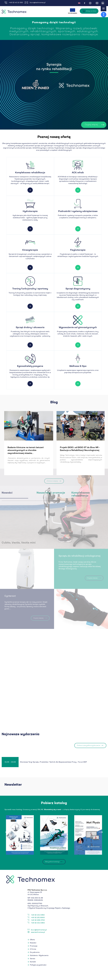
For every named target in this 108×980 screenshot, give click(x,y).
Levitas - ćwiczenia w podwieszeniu (38, 448)
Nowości (33, 943)
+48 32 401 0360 (38, 923)
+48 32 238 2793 (38, 921)
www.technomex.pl (38, 933)
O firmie (33, 950)
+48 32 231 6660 (38, 918)
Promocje (34, 947)
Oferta (32, 940)
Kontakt (33, 962)
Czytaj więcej (83, 125)
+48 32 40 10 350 (14, 3)
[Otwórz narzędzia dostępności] (104, 15)
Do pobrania (35, 953)
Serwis (33, 959)
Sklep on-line (91, 11)
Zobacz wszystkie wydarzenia (89, 746)
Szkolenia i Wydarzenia (39, 956)
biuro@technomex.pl (35, 3)
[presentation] (7, 833)
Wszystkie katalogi (52, 862)
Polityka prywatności (38, 966)
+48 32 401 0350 (38, 916)
